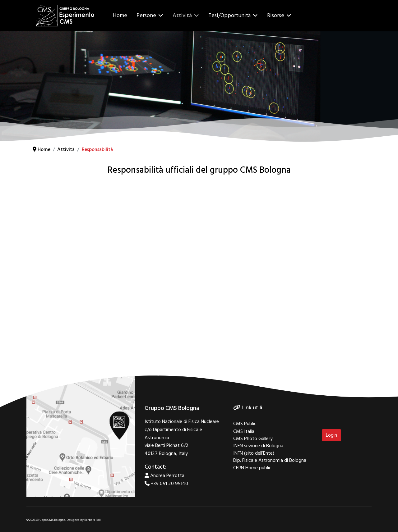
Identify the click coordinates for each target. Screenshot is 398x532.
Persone (146, 15)
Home (120, 15)
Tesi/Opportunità (229, 15)
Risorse (276, 15)
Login (331, 435)
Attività (182, 15)
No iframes (199, 269)
